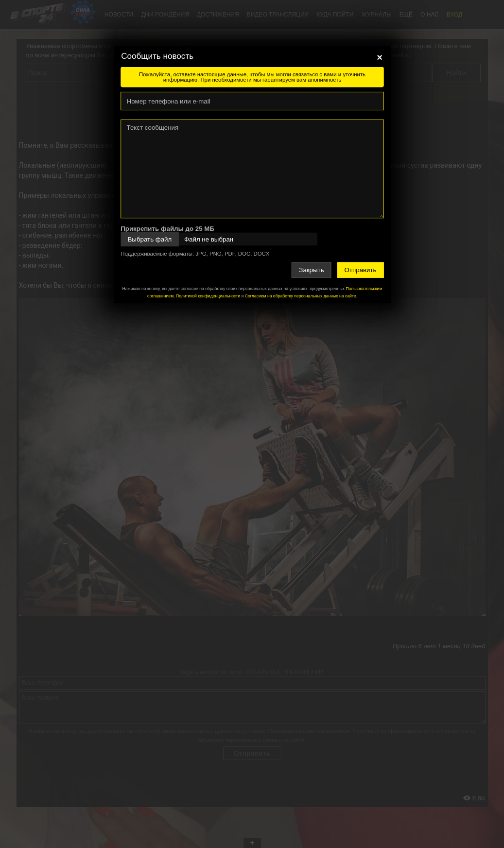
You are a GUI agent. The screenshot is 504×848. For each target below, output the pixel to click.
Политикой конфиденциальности (208, 296)
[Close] (380, 57)
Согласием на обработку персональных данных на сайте (300, 296)
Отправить (360, 270)
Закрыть (311, 270)
